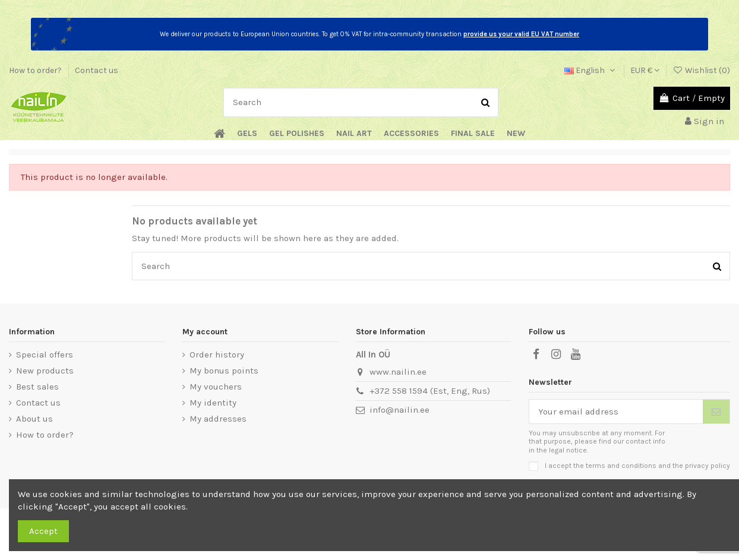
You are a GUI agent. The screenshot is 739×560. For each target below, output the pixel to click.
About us (34, 419)
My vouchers (216, 387)
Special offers (45, 355)
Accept (43, 531)
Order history (217, 355)
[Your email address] (616, 412)
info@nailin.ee (399, 410)
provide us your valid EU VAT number (521, 34)
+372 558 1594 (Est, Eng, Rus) (430, 391)
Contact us (97, 70)
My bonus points (224, 371)
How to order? (36, 70)
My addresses (218, 419)
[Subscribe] (716, 412)
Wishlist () (701, 70)
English (591, 70)
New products (45, 371)
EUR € (645, 70)
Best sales (37, 387)
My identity (213, 403)
